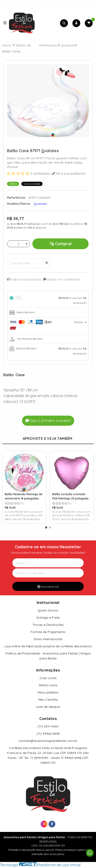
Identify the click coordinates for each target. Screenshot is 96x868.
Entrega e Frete (48, 618)
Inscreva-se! (48, 587)
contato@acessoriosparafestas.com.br (48, 741)
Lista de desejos (48, 707)
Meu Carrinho (48, 700)
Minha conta (48, 685)
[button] (46, 527)
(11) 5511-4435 (48, 726)
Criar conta (48, 678)
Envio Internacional (48, 639)
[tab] (48, 300)
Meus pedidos (48, 692)
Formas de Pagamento (48, 632)
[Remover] (11, 244)
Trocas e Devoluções (48, 625)
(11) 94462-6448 (48, 734)
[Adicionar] (27, 244)
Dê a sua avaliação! (69, 173)
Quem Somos (48, 610)
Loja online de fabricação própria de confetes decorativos (48, 646)
